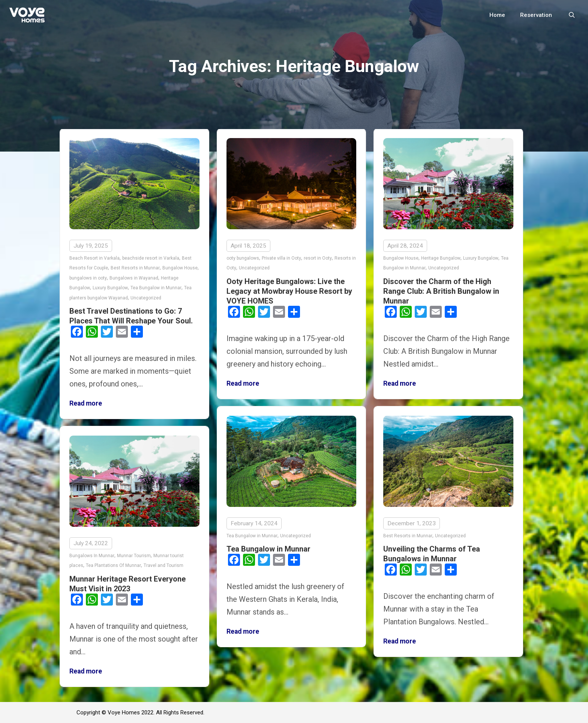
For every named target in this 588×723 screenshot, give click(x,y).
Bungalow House (180, 268)
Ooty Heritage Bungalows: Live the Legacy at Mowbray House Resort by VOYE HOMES (289, 291)
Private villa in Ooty (281, 258)
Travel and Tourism (163, 564)
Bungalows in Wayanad (134, 278)
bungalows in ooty (88, 278)
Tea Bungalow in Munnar (156, 288)
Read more (86, 403)
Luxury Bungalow (110, 288)
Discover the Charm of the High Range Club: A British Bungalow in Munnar (441, 291)
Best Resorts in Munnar (135, 268)
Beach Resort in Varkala (94, 258)
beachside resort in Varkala (151, 258)
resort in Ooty (318, 258)
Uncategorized (146, 298)
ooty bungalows (243, 258)
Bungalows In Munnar (92, 554)
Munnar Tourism (134, 554)
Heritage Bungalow (441, 258)
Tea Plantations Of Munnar (113, 564)
